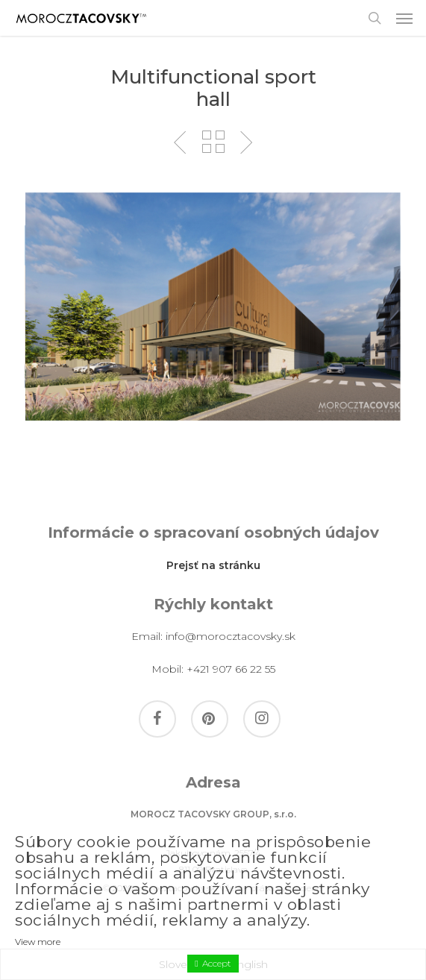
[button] (404, 18)
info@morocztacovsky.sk (231, 636)
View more (38, 942)
